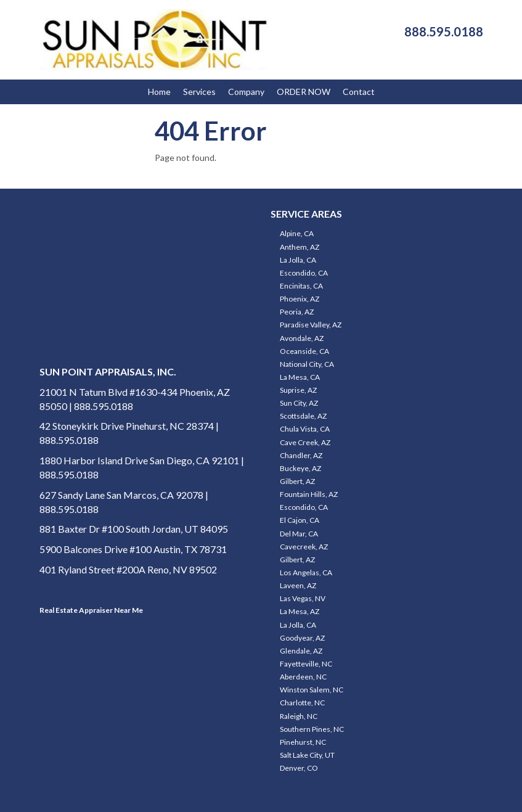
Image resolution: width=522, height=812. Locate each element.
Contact (359, 92)
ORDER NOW (304, 92)
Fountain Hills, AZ (309, 494)
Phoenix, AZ (300, 299)
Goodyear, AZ (302, 638)
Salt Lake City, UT (307, 755)
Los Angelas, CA (306, 572)
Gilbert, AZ (297, 481)
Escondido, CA (304, 273)
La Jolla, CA (298, 260)
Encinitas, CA (301, 286)
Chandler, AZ (301, 455)
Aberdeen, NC (303, 677)
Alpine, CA (297, 233)
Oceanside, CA (304, 351)
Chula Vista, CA (305, 429)
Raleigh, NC (299, 716)
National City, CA (307, 364)
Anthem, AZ (300, 247)
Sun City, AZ (299, 403)
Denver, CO (299, 768)
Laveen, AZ (298, 585)
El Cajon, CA (300, 520)
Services (199, 92)
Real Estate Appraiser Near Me (91, 610)
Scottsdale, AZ (303, 416)
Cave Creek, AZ (305, 442)
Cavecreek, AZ (304, 547)
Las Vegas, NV (303, 598)
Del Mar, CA (299, 534)
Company (246, 92)
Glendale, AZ (301, 651)
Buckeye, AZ (300, 468)
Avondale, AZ (302, 338)
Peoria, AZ (297, 312)
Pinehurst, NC (303, 742)
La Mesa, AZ (300, 611)
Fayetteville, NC (306, 664)
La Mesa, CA (300, 377)
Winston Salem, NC (312, 690)
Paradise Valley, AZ (311, 325)
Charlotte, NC (302, 703)
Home (159, 92)
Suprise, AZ (298, 390)
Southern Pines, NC (312, 729)
